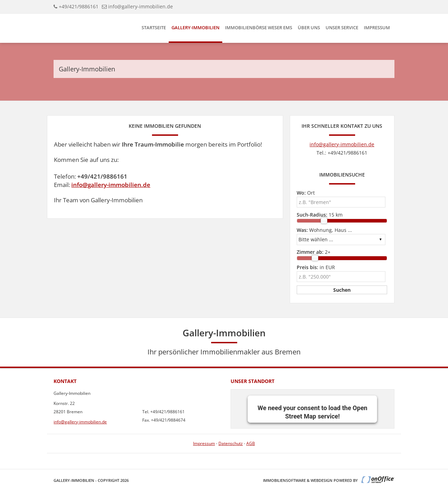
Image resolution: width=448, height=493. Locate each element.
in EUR (316, 267)
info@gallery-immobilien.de (141, 6)
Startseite (154, 28)
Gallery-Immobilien (195, 28)
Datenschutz (231, 443)
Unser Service (342, 28)
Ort (306, 193)
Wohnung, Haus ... (324, 230)
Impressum (377, 28)
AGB (251, 443)
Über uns (309, 28)
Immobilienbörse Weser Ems (259, 28)
